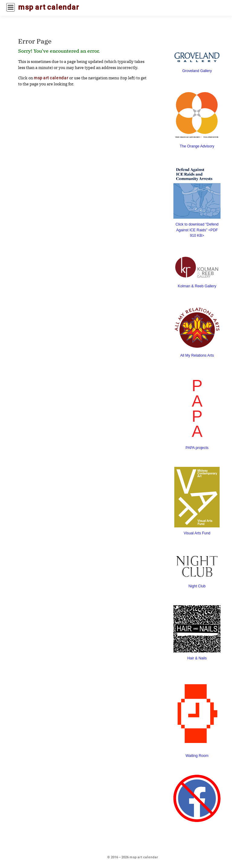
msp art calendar (49, 7)
